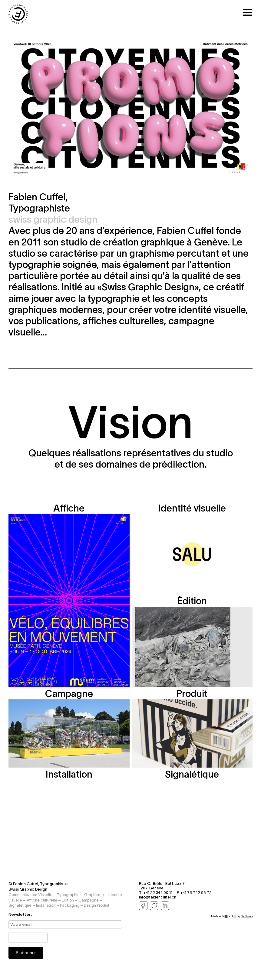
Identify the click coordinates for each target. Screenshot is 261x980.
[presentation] (28, 938)
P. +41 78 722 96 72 (194, 893)
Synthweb (247, 916)
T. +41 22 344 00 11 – (158, 893)
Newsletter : (20, 914)
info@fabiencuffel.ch (158, 897)
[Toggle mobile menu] (247, 13)
